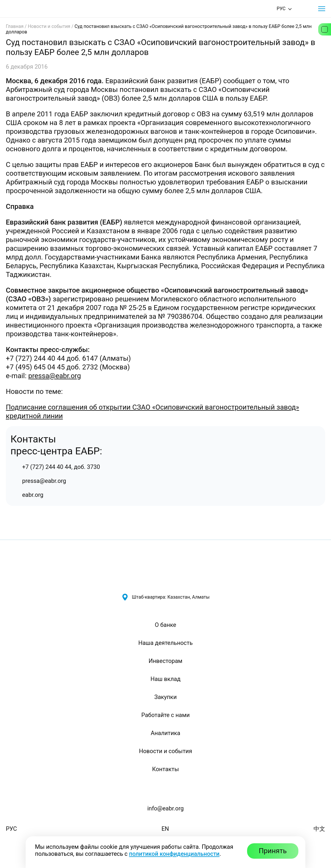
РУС (11, 829)
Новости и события (49, 26)
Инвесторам (165, 661)
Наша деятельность (166, 643)
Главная (15, 26)
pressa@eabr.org (55, 376)
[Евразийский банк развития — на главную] (27, 9)
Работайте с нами (165, 715)
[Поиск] (305, 9)
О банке (165, 625)
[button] (322, 9)
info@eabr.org (165, 808)
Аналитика (165, 733)
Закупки (166, 697)
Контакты (165, 769)
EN (165, 829)
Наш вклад (165, 679)
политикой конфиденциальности (174, 854)
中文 (319, 829)
